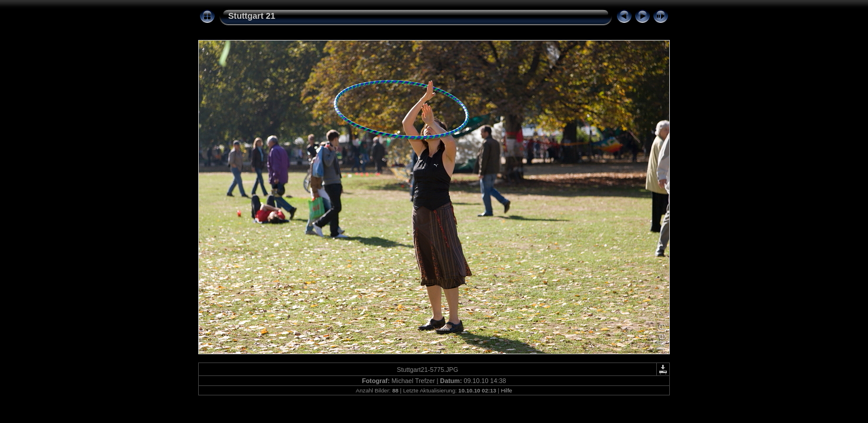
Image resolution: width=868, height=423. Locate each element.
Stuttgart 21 (252, 16)
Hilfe (507, 390)
